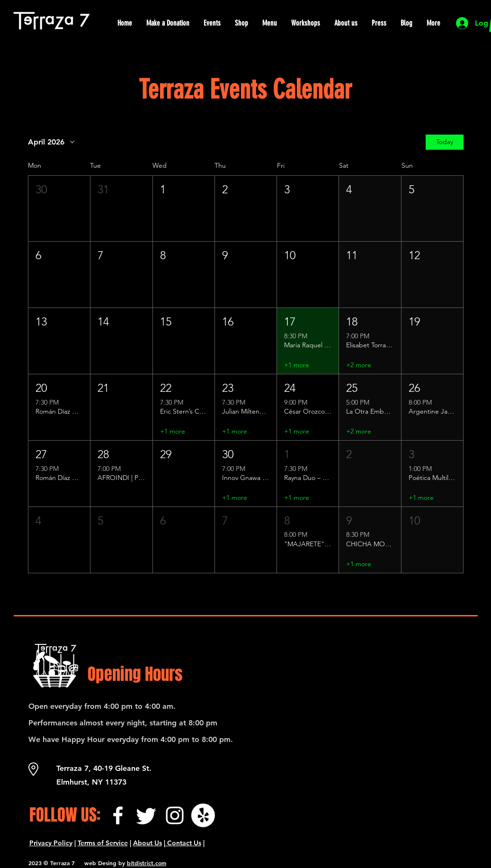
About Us (147, 843)
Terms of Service (103, 843)
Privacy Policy (51, 843)
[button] (59, 209)
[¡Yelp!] (203, 815)
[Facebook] (118, 815)
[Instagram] (175, 815)
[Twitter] (146, 815)
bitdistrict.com (147, 863)
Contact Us (183, 843)
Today (445, 142)
